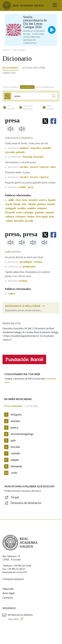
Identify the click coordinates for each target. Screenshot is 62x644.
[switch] (43, 306)
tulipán (15, 460)
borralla (15, 447)
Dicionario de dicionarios (26, 503)
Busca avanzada (45, 87)
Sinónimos (27, 87)
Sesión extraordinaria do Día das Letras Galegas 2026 (35, 22)
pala (13, 440)
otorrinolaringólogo (22, 434)
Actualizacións (34, 68)
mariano (15, 421)
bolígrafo (16, 415)
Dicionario (10, 68)
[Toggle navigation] (55, 5)
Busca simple (11, 87)
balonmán (16, 466)
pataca (14, 427)
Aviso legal (9, 593)
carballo (15, 453)
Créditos (9, 73)
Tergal (15, 497)
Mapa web (8, 589)
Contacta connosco (13, 579)
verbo (14, 473)
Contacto (8, 598)
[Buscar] (54, 96)
